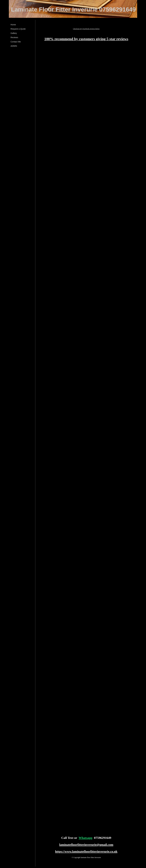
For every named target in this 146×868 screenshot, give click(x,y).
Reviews (14, 37)
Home (13, 25)
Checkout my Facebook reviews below (86, 29)
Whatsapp (85, 838)
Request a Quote (18, 29)
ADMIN (14, 46)
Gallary (14, 33)
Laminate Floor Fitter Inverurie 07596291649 (73, 9)
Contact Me (16, 42)
